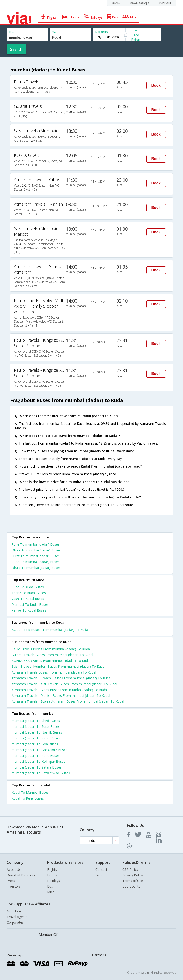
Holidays (54, 881)
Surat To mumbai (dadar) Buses (36, 556)
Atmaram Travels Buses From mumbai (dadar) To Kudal (54, 672)
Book (156, 85)
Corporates (15, 922)
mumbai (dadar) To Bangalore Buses (39, 750)
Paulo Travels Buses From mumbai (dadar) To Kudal (51, 649)
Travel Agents (17, 917)
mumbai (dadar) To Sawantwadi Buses (41, 773)
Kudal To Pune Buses (28, 798)
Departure (102, 32)
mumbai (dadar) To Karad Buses (36, 738)
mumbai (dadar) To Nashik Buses (37, 732)
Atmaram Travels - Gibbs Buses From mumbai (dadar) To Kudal (60, 690)
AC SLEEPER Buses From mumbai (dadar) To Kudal (50, 630)
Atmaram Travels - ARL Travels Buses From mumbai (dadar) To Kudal (64, 684)
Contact (101, 869)
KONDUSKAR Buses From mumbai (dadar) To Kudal (51, 661)
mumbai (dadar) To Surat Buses (36, 726)
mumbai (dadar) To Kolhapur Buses (38, 761)
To (54, 32)
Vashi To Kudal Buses (28, 599)
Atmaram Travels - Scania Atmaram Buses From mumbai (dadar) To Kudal (68, 701)
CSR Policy (130, 869)
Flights (52, 869)
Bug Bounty (131, 886)
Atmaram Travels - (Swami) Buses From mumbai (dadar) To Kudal (61, 678)
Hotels (52, 875)
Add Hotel (14, 911)
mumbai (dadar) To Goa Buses (35, 744)
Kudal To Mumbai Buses (30, 792)
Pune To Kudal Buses (28, 587)
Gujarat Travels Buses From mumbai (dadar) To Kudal (52, 655)
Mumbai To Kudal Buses (30, 604)
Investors (14, 886)
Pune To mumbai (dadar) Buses (36, 544)
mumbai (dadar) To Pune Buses (36, 756)
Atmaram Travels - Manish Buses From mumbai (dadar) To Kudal (61, 696)
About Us (14, 869)
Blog (99, 875)
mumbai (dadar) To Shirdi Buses (36, 721)
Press (11, 881)
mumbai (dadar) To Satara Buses (37, 767)
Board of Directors (21, 875)
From (13, 32)
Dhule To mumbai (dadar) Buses (36, 550)
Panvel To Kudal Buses (29, 610)
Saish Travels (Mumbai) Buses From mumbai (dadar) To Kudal (58, 666)
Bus (50, 886)
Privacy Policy (133, 875)
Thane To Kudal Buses (29, 593)
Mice (51, 892)
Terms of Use (133, 881)
